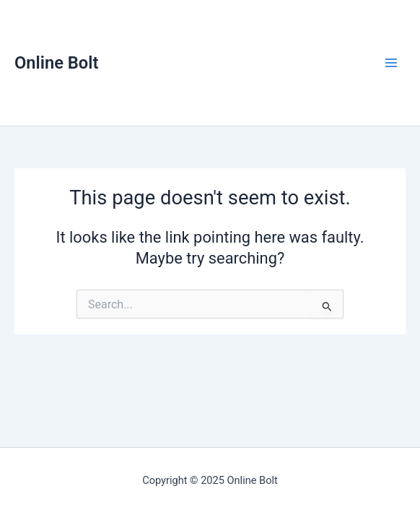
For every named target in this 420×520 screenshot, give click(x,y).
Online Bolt (56, 63)
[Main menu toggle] (391, 63)
